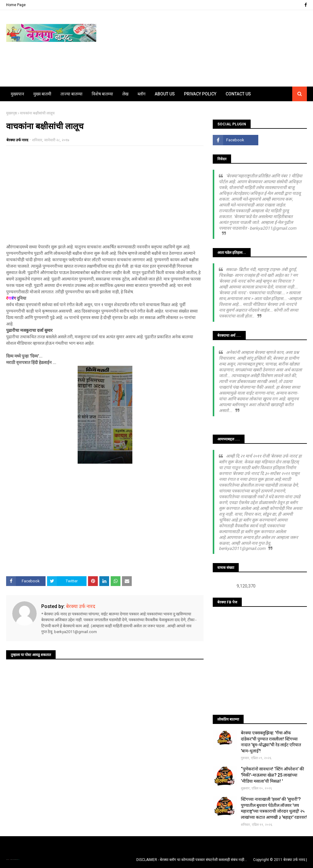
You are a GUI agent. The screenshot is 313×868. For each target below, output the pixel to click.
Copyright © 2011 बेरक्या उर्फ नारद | (280, 860)
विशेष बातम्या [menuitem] (102, 94)
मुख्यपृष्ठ (11, 113)
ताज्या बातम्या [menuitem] (72, 94)
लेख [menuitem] (125, 94)
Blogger (18, 860)
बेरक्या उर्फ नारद (17, 140)
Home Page (16, 5)
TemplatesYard (13, 860)
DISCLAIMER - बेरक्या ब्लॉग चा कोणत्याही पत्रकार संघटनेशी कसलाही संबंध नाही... (192, 860)
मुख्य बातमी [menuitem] (42, 94)
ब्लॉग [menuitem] (142, 94)
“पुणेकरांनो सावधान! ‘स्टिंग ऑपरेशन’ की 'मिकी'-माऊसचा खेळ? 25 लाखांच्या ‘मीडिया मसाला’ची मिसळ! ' (272, 775)
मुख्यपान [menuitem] (17, 94)
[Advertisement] (105, 195)
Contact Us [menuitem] (238, 94)
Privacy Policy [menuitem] (200, 94)
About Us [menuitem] (165, 94)
